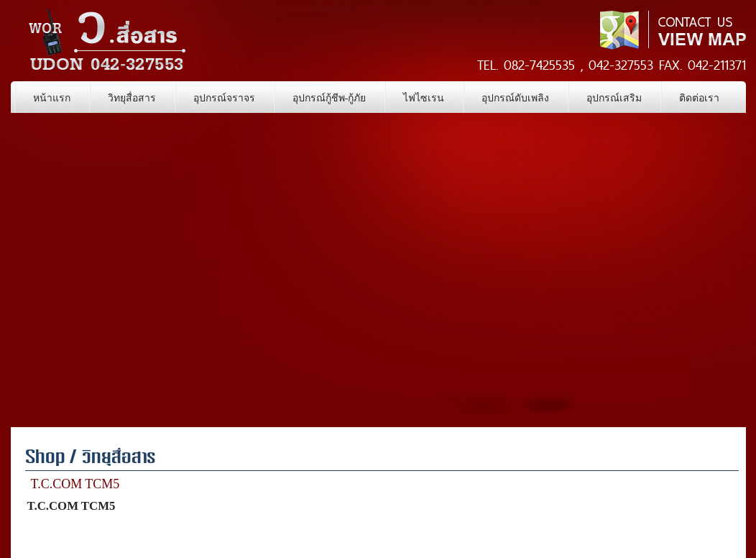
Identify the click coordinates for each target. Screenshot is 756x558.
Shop (45, 459)
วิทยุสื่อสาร (119, 459)
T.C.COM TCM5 (75, 484)
